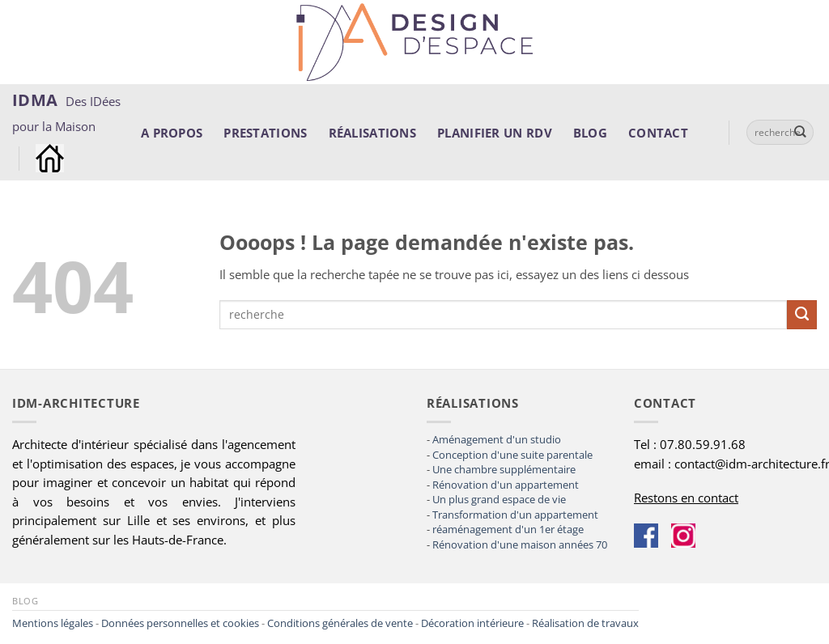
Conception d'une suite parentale (512, 455)
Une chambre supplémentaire (504, 469)
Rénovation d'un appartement (506, 485)
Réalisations (373, 133)
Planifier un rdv (495, 133)
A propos (172, 133)
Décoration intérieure (472, 623)
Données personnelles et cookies (180, 623)
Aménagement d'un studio (497, 439)
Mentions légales (53, 623)
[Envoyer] (801, 132)
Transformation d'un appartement (515, 515)
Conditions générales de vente (340, 623)
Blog (590, 133)
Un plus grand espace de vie (499, 499)
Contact (658, 133)
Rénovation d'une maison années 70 (520, 544)
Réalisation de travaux (585, 623)
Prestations (265, 133)
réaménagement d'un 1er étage (508, 529)
